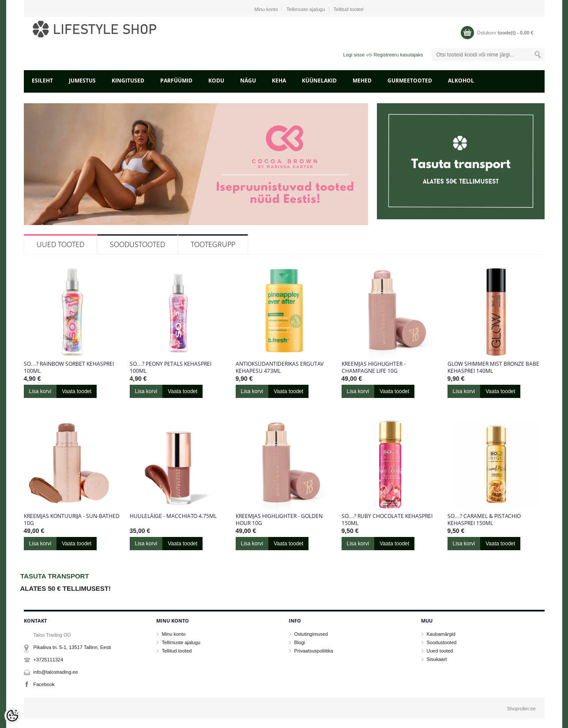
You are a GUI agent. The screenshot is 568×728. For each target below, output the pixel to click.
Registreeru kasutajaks (399, 55)
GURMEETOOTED (410, 81)
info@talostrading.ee (56, 672)
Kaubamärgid (441, 634)
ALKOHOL (461, 81)
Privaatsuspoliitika (314, 651)
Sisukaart (437, 659)
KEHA (279, 81)
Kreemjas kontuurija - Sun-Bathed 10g (72, 520)
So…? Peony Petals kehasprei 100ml (171, 368)
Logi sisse (354, 55)
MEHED (362, 81)
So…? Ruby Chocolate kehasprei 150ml (387, 520)
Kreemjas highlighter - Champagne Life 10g (374, 368)
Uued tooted (60, 244)
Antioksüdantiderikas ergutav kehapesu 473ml (280, 368)
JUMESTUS (82, 81)
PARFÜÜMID (176, 81)
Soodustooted (137, 244)
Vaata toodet (77, 391)
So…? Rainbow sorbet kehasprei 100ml (69, 368)
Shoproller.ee (521, 709)
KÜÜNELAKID (319, 81)
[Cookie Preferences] (12, 716)
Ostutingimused (311, 634)
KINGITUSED (128, 81)
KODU (216, 81)
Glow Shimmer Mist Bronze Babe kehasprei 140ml (493, 368)
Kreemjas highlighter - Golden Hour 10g (279, 520)
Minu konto (266, 9)
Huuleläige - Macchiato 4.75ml (173, 516)
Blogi (300, 642)
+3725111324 (49, 660)
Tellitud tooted (349, 9)
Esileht (42, 81)
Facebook (44, 684)
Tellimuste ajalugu (306, 9)
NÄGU (248, 81)
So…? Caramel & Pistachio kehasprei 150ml (484, 520)
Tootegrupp (213, 244)
